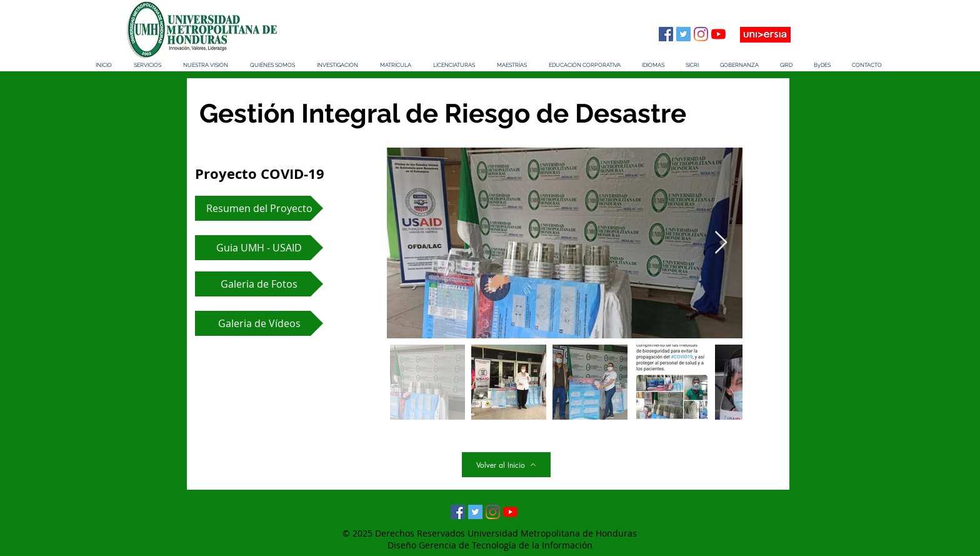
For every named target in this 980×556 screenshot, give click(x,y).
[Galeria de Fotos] (259, 284)
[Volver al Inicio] (506, 465)
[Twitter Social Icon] (683, 34)
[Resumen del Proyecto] (259, 208)
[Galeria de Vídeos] (259, 323)
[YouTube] (718, 34)
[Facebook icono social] (666, 34)
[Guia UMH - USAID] (259, 248)
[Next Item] (721, 243)
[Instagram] (701, 34)
